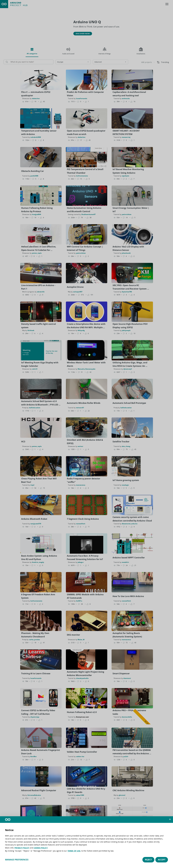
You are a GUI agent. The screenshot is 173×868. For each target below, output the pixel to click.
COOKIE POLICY (41, 848)
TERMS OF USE (74, 851)
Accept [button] (162, 860)
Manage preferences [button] (17, 860)
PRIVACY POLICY (22, 848)
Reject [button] (148, 860)
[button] (170, 819)
